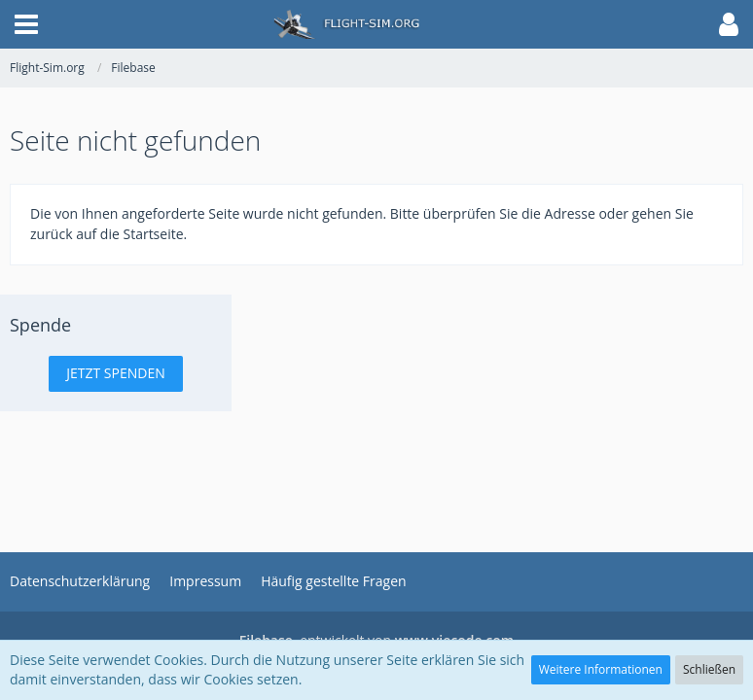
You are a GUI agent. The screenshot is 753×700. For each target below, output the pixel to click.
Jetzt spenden (116, 373)
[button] (26, 24)
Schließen (709, 669)
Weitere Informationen (601, 669)
